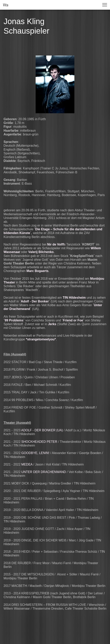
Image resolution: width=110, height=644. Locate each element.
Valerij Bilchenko (41, 252)
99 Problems (14, 320)
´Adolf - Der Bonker (34, 301)
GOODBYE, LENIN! (35, 453)
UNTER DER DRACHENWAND (44, 472)
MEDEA (27, 464)
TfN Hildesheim (74, 298)
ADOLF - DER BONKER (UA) (42, 430)
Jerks (52, 324)
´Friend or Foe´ (73, 320)
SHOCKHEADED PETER (39, 442)
